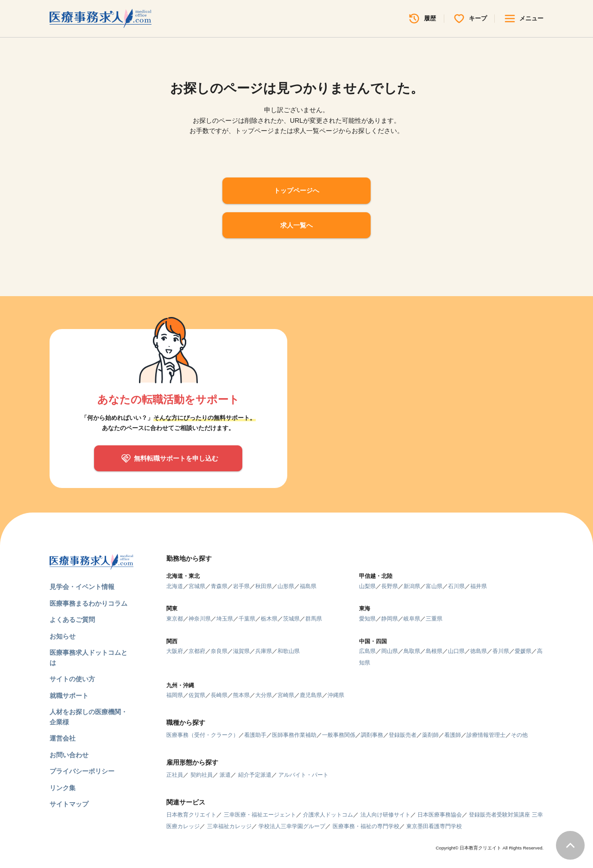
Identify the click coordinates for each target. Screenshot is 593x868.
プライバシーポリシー (82, 771)
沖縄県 (336, 695)
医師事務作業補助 (294, 735)
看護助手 (255, 735)
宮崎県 (286, 695)
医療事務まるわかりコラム (88, 603)
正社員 (175, 775)
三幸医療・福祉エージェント (260, 815)
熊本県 (241, 695)
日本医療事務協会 (440, 815)
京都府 (197, 651)
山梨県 (367, 586)
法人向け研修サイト (385, 815)
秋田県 (264, 586)
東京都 (175, 619)
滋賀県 (241, 651)
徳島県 (479, 651)
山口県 (456, 651)
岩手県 (241, 586)
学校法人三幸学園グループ (292, 826)
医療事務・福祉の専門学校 (366, 826)
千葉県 (247, 619)
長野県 (390, 586)
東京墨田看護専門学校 (434, 826)
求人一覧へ (296, 225)
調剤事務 (372, 735)
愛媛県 (523, 651)
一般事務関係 (339, 735)
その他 (519, 735)
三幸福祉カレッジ (229, 826)
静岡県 (390, 619)
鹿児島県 (311, 695)
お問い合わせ (69, 755)
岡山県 (390, 651)
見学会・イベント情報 (82, 587)
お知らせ (63, 636)
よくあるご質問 (72, 620)
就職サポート (69, 696)
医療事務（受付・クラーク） (202, 735)
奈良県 (219, 651)
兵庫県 (264, 651)
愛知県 (367, 619)
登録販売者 (403, 735)
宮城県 (197, 586)
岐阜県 (412, 619)
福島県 (308, 586)
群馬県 (314, 619)
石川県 (456, 586)
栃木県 (269, 619)
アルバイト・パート (303, 775)
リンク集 (63, 788)
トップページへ (296, 190)
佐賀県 (197, 695)
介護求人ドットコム (328, 815)
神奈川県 (200, 619)
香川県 (501, 651)
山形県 (286, 586)
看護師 (453, 735)
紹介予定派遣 (255, 775)
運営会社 (63, 738)
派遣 (225, 775)
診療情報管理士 (486, 735)
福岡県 (175, 695)
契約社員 (202, 775)
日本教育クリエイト (191, 815)
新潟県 (412, 586)
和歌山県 (289, 651)
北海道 (175, 586)
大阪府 (175, 651)
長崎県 (219, 695)
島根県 (434, 651)
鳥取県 (412, 651)
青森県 (219, 586)
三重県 (434, 619)
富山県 (434, 586)
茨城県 (291, 619)
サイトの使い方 (72, 679)
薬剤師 (430, 735)
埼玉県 (225, 619)
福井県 (479, 586)
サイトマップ (69, 804)
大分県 (264, 695)
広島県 (367, 651)
